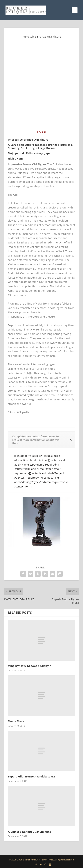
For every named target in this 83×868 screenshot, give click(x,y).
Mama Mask (16, 721)
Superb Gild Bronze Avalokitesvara (31, 776)
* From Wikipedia (19, 412)
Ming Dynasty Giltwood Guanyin (30, 666)
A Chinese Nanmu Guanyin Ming (30, 832)
